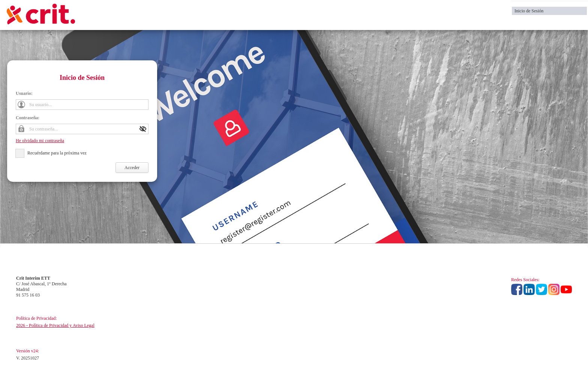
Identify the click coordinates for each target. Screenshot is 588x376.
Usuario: (24, 93)
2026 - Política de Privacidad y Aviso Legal (55, 325)
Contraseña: (28, 118)
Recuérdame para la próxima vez (57, 153)
